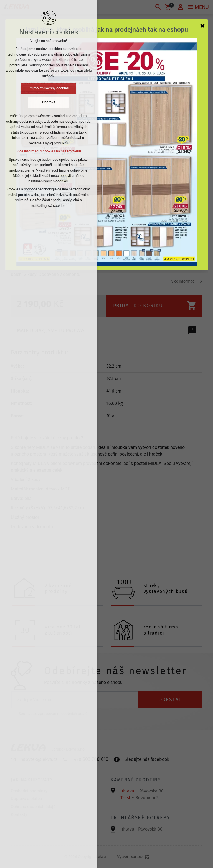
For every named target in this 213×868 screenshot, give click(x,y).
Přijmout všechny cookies (49, 88)
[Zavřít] (202, 26)
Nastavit (49, 102)
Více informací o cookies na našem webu (49, 151)
